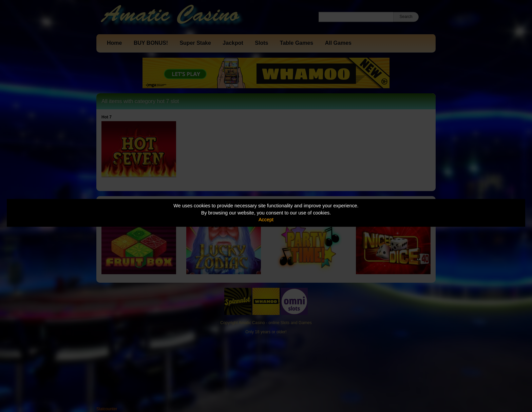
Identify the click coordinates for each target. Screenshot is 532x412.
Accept (266, 220)
